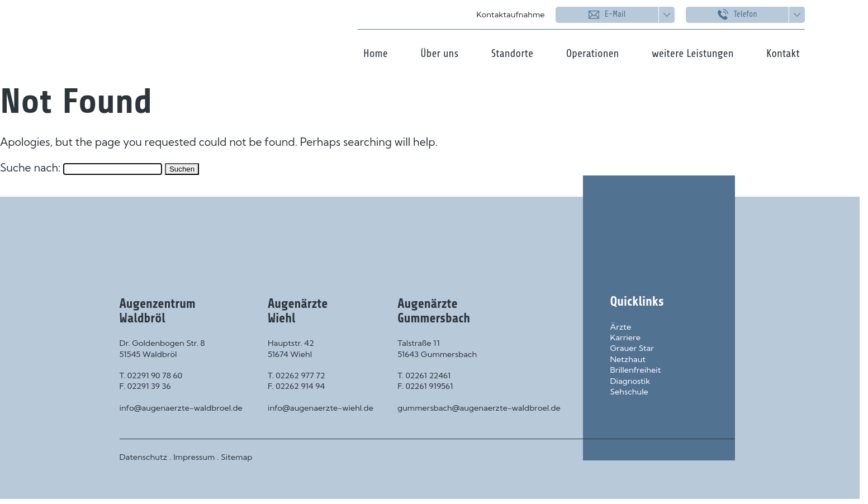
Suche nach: (30, 168)
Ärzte (621, 327)
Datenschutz (144, 457)
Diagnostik (630, 381)
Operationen (593, 54)
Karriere (625, 337)
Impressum (194, 457)
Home (376, 54)
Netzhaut (628, 359)
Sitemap (236, 457)
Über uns (439, 54)
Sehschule (629, 392)
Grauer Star (632, 348)
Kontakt (783, 54)
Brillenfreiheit (636, 370)
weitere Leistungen (693, 54)
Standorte (512, 54)
